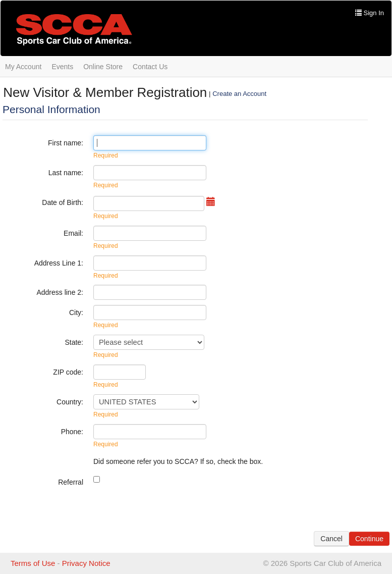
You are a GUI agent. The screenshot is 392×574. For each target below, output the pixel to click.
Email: (73, 233)
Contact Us (150, 67)
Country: (70, 402)
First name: (66, 143)
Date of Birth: (63, 202)
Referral (71, 482)
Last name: (66, 173)
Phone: (72, 432)
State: (74, 342)
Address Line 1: (59, 263)
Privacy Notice (86, 563)
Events (62, 67)
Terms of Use (33, 563)
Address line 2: (60, 292)
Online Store (103, 67)
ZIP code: (68, 372)
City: (76, 312)
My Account (23, 67)
